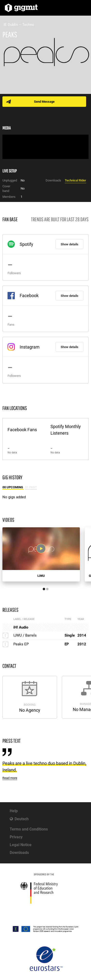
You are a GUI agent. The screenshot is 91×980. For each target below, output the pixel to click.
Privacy (16, 837)
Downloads (19, 853)
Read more (10, 778)
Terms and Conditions (29, 829)
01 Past (31, 487)
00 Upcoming (13, 487)
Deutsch (22, 819)
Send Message (44, 102)
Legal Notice (21, 845)
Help (14, 811)
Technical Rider (75, 180)
